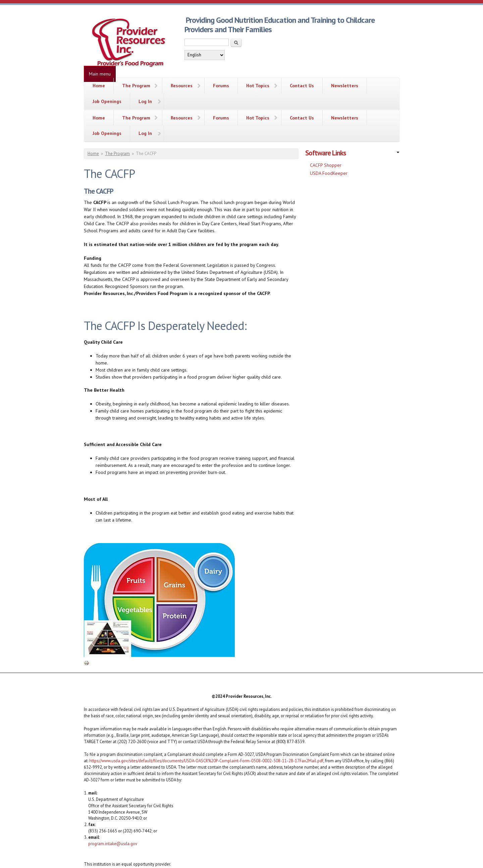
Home (99, 86)
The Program (136, 86)
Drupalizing (222, 858)
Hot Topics (258, 86)
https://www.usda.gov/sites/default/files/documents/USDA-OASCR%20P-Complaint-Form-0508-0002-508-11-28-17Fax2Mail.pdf (206, 729)
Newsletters (345, 86)
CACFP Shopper (326, 133)
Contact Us (302, 86)
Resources (182, 86)
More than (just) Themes (279, 858)
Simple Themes (352, 858)
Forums (221, 86)
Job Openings (107, 101)
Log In (145, 101)
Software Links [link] (326, 121)
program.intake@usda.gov (113, 811)
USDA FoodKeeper (329, 141)
